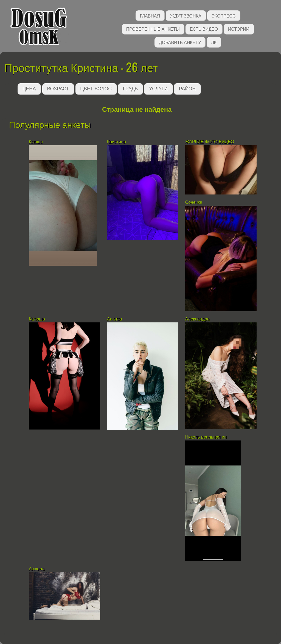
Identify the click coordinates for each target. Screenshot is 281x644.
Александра (198, 319)
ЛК (214, 42)
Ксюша (36, 142)
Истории (239, 29)
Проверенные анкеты (153, 29)
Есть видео (204, 29)
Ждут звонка (186, 15)
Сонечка (194, 202)
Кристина (117, 142)
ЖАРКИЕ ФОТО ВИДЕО (210, 142)
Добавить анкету (180, 42)
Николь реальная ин (206, 437)
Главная (150, 15)
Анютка (115, 319)
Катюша (37, 319)
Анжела (37, 569)
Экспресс (224, 15)
